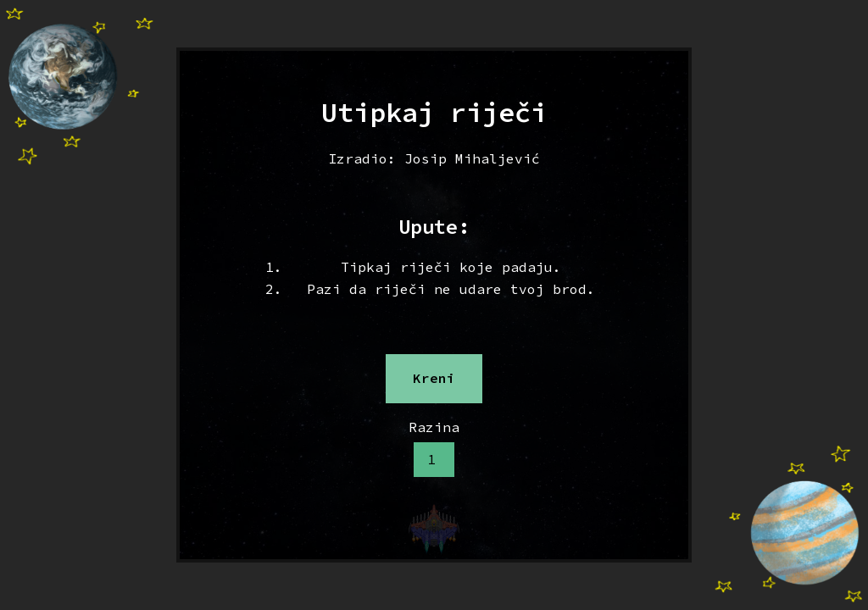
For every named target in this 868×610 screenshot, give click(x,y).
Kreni (434, 378)
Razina (434, 427)
